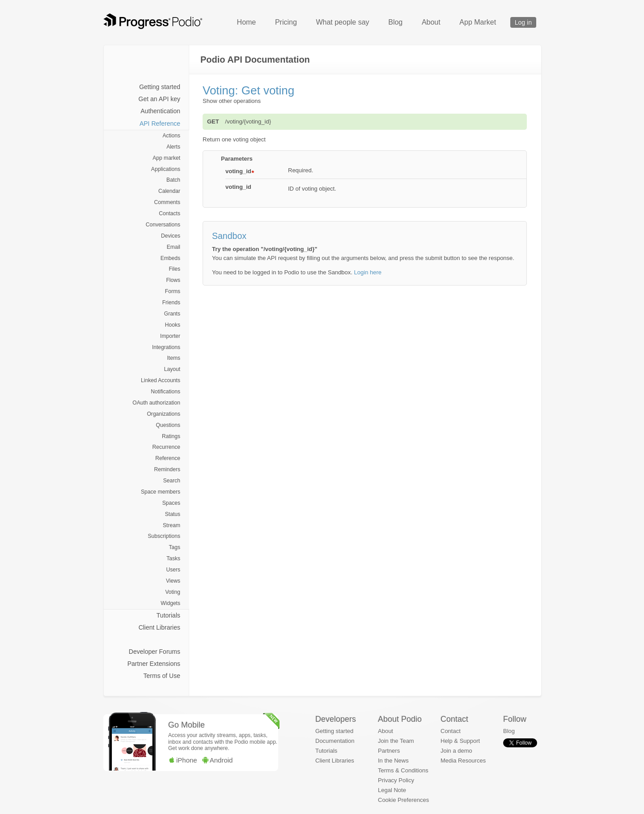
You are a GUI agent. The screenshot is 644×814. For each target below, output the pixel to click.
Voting (173, 592)
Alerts (173, 147)
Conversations (163, 225)
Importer (170, 336)
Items (174, 358)
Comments (167, 202)
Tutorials (168, 615)
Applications (166, 169)
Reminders (167, 469)
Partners (389, 751)
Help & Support (460, 741)
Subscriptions (164, 536)
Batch (173, 180)
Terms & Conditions (403, 770)
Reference (168, 458)
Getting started (160, 87)
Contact (451, 731)
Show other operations (232, 101)
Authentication (160, 111)
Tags (174, 547)
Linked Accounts (161, 380)
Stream (172, 525)
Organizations (163, 414)
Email (174, 247)
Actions (171, 136)
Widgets (170, 603)
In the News (393, 761)
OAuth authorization (156, 403)
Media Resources (463, 761)
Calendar (169, 191)
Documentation (335, 741)
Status (173, 514)
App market (166, 158)
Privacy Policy (396, 780)
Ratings (171, 436)
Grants (172, 314)
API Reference (160, 124)
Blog (395, 22)
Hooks (173, 325)
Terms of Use (162, 676)
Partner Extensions (154, 664)
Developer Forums (155, 652)
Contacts (169, 213)
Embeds (170, 258)
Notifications (165, 392)
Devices (171, 236)
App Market (478, 22)
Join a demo (456, 751)
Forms (173, 291)
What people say (342, 22)
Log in (523, 22)
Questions (168, 425)
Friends (171, 303)
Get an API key (159, 99)
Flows (173, 280)
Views (173, 581)
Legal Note (392, 790)
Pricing (286, 22)
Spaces (171, 503)
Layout (172, 369)
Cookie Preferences (403, 800)
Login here (368, 272)
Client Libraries (159, 627)
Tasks (173, 558)
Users (173, 570)
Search (172, 481)
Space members (161, 492)
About (431, 22)
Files (174, 269)
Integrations (166, 347)
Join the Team (396, 741)
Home (247, 22)
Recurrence (166, 447)
